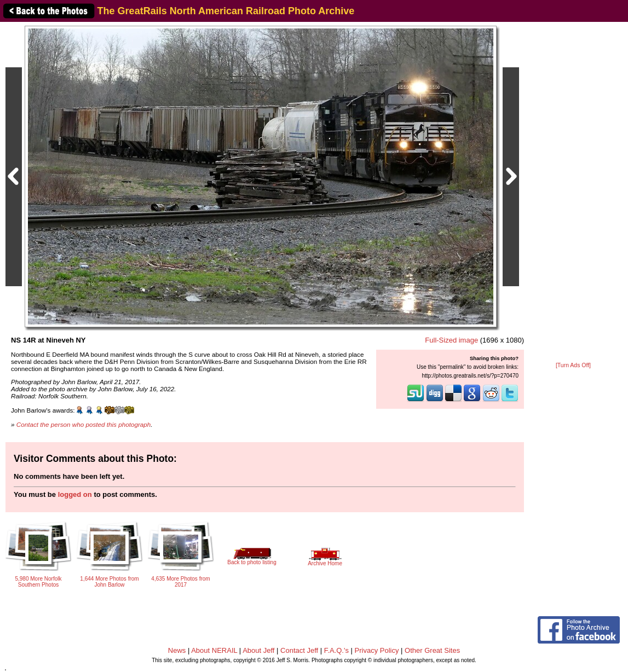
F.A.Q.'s (336, 650)
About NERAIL (214, 650)
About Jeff (258, 650)
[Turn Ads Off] (573, 365)
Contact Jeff (299, 650)
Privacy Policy (377, 650)
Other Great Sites (432, 650)
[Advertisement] (573, 193)
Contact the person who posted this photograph (84, 424)
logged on (75, 494)
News (177, 650)
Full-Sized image (451, 340)
